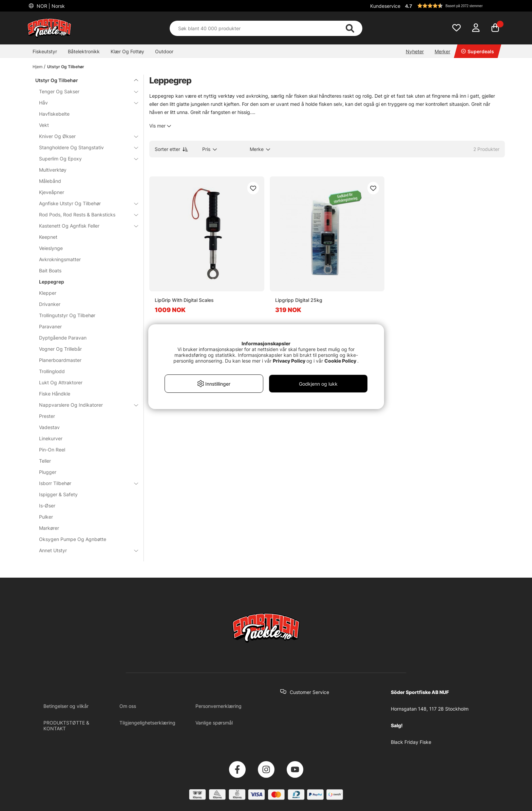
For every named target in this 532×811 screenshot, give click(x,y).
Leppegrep (52, 282)
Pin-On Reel (52, 450)
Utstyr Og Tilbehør (66, 67)
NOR (50, 6)
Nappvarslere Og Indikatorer (84, 405)
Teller (45, 461)
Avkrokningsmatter (60, 259)
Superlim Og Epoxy (84, 159)
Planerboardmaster (60, 360)
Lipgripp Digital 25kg (299, 300)
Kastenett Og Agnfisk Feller (84, 226)
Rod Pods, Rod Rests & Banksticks (84, 215)
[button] (454, 6)
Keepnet (48, 237)
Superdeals (478, 51)
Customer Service (309, 692)
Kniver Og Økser (84, 136)
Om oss (128, 706)
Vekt (44, 125)
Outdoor (164, 51)
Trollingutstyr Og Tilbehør (67, 315)
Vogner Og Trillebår (60, 349)
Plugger (48, 472)
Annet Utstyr (84, 550)
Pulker (46, 517)
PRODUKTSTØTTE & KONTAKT (66, 726)
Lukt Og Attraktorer (61, 382)
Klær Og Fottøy (127, 51)
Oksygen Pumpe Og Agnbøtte (73, 539)
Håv (84, 103)
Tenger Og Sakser (84, 91)
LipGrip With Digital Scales (184, 300)
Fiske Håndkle (55, 394)
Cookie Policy (340, 361)
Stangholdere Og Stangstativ (84, 147)
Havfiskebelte (54, 114)
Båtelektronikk (84, 51)
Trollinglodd (52, 371)
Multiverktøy (53, 170)
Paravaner (50, 326)
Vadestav (49, 427)
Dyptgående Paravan (63, 338)
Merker (442, 51)
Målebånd (50, 181)
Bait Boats (50, 271)
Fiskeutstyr (45, 51)
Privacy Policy (289, 361)
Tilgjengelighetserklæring (147, 723)
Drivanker (50, 304)
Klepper (48, 293)
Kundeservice (385, 6)
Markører (49, 528)
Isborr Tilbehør (84, 483)
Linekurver (51, 438)
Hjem (37, 67)
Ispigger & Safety (58, 494)
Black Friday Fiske (411, 742)
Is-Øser (47, 506)
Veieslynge (51, 248)
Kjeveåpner (52, 192)
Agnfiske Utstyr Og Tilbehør (84, 203)
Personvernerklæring (218, 706)
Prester (47, 416)
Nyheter (415, 51)
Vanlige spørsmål (214, 723)
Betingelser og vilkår (66, 706)
